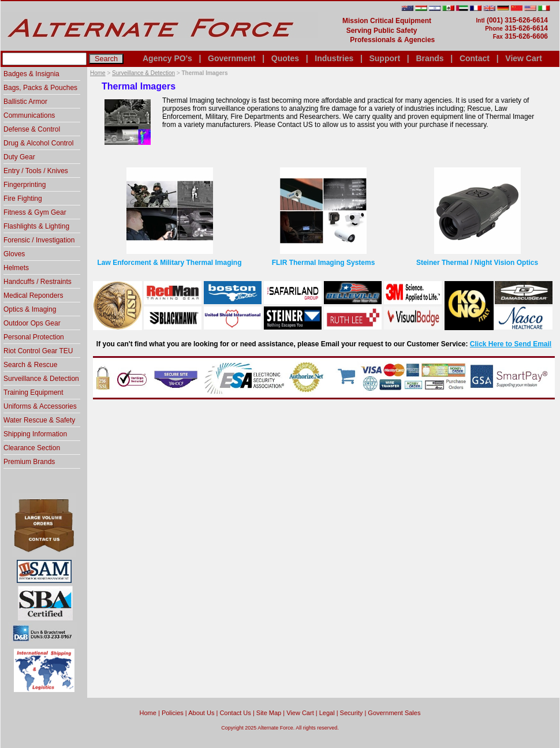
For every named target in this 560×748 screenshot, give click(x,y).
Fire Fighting (23, 199)
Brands (430, 58)
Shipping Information (35, 434)
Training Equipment (33, 392)
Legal (327, 713)
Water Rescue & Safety (39, 420)
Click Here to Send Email (511, 344)
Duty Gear (19, 157)
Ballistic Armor (25, 102)
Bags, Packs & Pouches (40, 88)
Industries (334, 58)
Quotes (285, 58)
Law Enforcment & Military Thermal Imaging (169, 263)
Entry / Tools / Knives (36, 171)
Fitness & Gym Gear (35, 212)
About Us (201, 713)
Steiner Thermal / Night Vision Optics (477, 263)
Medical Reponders (33, 296)
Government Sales (394, 713)
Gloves (14, 254)
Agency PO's (167, 58)
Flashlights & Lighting (36, 226)
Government (232, 58)
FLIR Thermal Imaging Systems (324, 263)
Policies (173, 713)
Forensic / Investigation (39, 240)
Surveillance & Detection (143, 73)
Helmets (16, 268)
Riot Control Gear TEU (38, 351)
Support (384, 58)
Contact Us (235, 713)
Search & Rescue (30, 365)
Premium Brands (29, 462)
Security (352, 713)
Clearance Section (32, 448)
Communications (29, 115)
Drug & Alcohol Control (38, 143)
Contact (475, 58)
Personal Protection (34, 337)
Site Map (269, 713)
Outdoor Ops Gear (32, 323)
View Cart (524, 58)
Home (98, 73)
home (148, 713)
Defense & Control (32, 129)
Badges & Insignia (31, 74)
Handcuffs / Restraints (38, 282)
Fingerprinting (25, 185)
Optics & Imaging (30, 309)
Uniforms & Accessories (40, 406)
